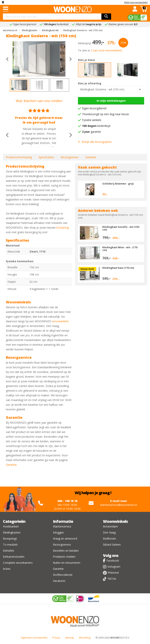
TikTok (112, 579)
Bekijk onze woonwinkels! (136, 2)
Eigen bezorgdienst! (94, 108)
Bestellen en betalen (66, 551)
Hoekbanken (11, 526)
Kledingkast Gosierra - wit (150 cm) (102, 89)
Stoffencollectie (63, 575)
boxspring (63, 227)
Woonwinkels (115, 521)
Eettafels (8, 551)
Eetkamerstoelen (14, 557)
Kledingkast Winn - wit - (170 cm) (120, 249)
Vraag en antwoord (65, 538)
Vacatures (59, 581)
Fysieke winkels (92, 120)
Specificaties (46, 157)
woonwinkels (60, 321)
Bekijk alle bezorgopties (95, 142)
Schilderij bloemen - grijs (118, 184)
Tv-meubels (10, 545)
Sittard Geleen (112, 545)
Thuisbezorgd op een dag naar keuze (105, 114)
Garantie (91, 157)
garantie (92, 132)
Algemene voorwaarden (34, 638)
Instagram (114, 567)
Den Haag (109, 532)
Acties (7, 569)
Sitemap (70, 638)
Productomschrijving (19, 157)
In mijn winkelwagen (111, 101)
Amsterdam (110, 526)
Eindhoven (109, 538)
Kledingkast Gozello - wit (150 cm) (121, 228)
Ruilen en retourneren (67, 563)
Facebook (113, 561)
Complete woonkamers (18, 563)
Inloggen (58, 532)
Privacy (56, 638)
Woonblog (85, 638)
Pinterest (113, 573)
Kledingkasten (12, 532)
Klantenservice (62, 526)
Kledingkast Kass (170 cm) (118, 268)
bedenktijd (96, 126)
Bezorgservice (70, 157)
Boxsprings (10, 538)
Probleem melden (64, 557)
